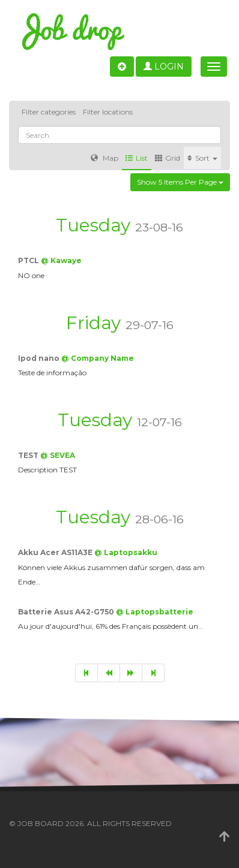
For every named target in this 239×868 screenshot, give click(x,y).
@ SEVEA (58, 455)
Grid (168, 158)
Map (104, 158)
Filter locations (108, 112)
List (137, 158)
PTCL (29, 260)
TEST (29, 455)
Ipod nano (40, 358)
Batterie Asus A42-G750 (67, 612)
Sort (202, 158)
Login (164, 67)
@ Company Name (98, 358)
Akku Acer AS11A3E (56, 552)
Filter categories (49, 112)
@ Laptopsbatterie (155, 612)
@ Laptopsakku (126, 552)
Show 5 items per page (180, 182)
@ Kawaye (61, 260)
